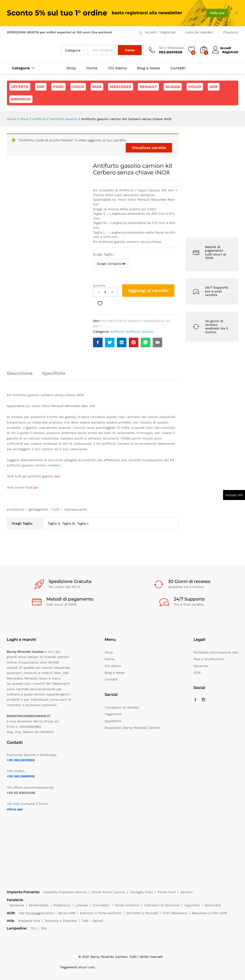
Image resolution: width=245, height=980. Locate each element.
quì (35, 487)
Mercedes (120, 87)
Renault (149, 87)
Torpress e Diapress (61, 921)
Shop (71, 68)
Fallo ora (217, 13)
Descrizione (20, 373)
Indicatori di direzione (162, 905)
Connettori (101, 905)
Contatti (178, 68)
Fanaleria (17, 905)
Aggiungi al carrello (148, 290)
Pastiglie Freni (141, 892)
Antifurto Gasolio (140, 332)
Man (97, 87)
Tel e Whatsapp (171, 48)
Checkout (231, 32)
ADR (214, 87)
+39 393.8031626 (21, 760)
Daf (41, 87)
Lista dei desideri (199, 32)
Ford (58, 87)
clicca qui (15, 809)
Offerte (20, 87)
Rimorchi (21, 99)
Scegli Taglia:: (104, 254)
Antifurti (117, 332)
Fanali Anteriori (127, 905)
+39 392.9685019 (21, 776)
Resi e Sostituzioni (209, 659)
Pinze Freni (167, 892)
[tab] (22, 375)
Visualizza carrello (149, 148)
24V (44, 928)
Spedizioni (113, 721)
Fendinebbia (39, 905)
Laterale (81, 905)
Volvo (195, 87)
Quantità (99, 286)
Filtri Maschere (175, 913)
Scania (173, 87)
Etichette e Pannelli (142, 913)
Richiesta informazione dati (216, 652)
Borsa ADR (67, 913)
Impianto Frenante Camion (65, 892)
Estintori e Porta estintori (101, 913)
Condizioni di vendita (122, 707)
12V (34, 928)
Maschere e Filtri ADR (209, 913)
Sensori (186, 892)
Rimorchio (213, 905)
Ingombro (192, 905)
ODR (197, 673)
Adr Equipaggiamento (36, 913)
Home (92, 68)
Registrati (168, 32)
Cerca (130, 50)
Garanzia (201, 666)
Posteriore (62, 905)
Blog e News (149, 68)
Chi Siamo (117, 68)
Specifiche (54, 373)
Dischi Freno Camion (108, 892)
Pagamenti (113, 714)
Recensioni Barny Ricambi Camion (132, 728)
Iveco (78, 87)
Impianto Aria (29, 921)
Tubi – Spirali (92, 921)
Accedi (151, 32)
